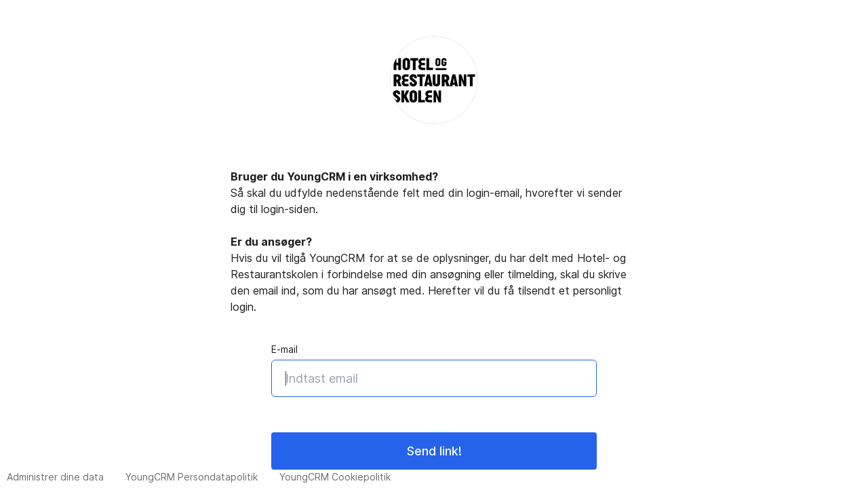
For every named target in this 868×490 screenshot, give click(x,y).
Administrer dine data (55, 477)
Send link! (434, 451)
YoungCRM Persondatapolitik (192, 477)
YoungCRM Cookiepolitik (335, 477)
